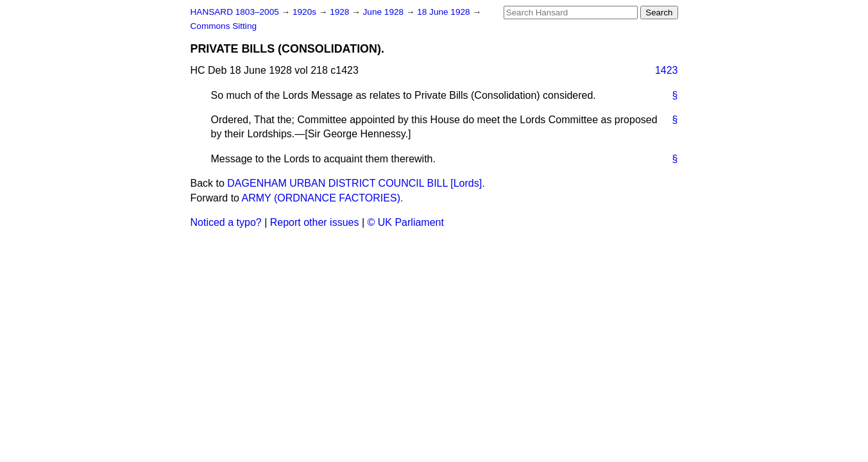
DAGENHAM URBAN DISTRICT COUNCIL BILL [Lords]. (356, 183)
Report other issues (315, 222)
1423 (667, 70)
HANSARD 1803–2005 (235, 12)
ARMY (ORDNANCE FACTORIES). (323, 198)
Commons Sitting (224, 26)
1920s (306, 12)
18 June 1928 (445, 12)
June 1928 (385, 12)
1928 (341, 12)
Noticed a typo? (226, 222)
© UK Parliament (406, 222)
